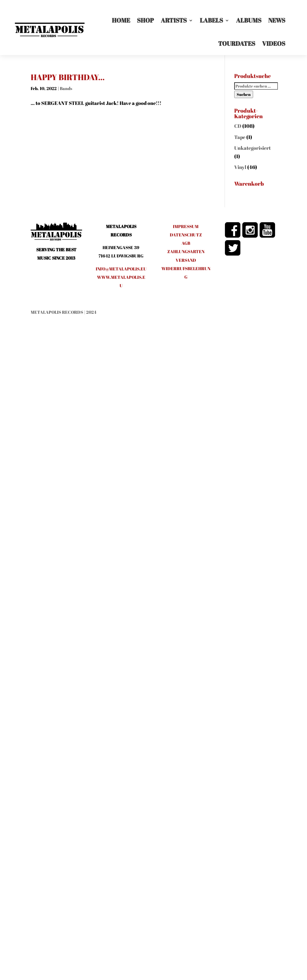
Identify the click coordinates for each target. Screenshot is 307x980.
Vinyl (240, 167)
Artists (174, 20)
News (277, 20)
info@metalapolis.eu (121, 269)
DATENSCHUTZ (186, 235)
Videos (274, 43)
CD (238, 126)
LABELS (211, 20)
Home (121, 20)
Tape (240, 137)
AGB (186, 243)
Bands (66, 88)
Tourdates (237, 43)
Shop (145, 20)
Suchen (244, 94)
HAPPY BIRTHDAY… (68, 77)
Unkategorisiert (252, 148)
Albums (249, 20)
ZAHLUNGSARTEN (186, 251)
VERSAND (186, 260)
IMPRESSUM (186, 226)
